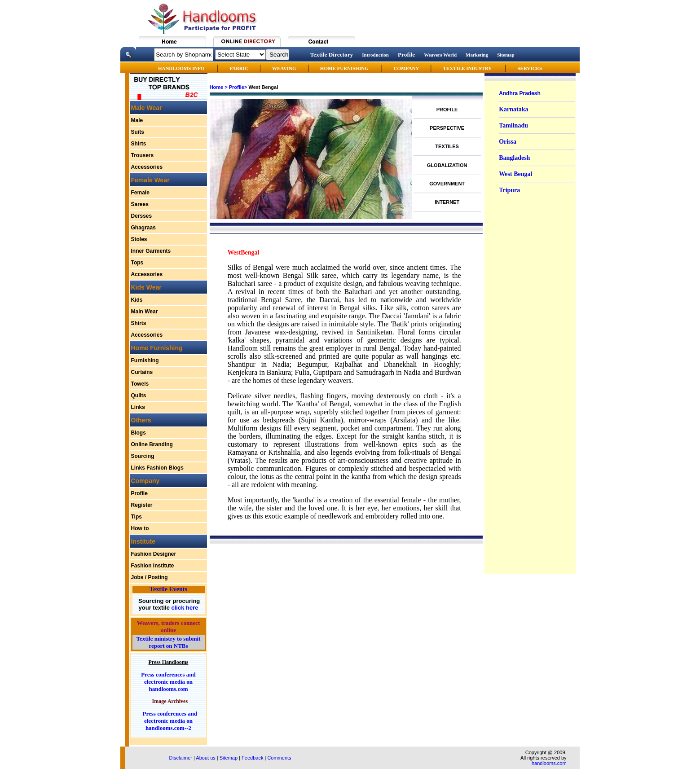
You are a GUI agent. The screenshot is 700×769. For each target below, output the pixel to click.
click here (184, 608)
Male (137, 120)
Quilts (139, 395)
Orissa (508, 142)
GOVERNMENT (447, 184)
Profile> (238, 87)
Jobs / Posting (150, 577)
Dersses (142, 216)
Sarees (140, 204)
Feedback (252, 758)
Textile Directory (331, 55)
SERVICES (530, 68)
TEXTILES (447, 146)
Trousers (143, 155)
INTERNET (447, 202)
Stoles (139, 239)
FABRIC (239, 68)
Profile (406, 55)
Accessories (147, 167)
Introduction (375, 55)
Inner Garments (151, 251)
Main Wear (145, 312)
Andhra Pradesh (520, 93)
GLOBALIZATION (447, 165)
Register (142, 505)
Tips (136, 517)
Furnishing (145, 360)
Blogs (139, 433)
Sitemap (506, 55)
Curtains (142, 372)
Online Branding (152, 444)
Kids (137, 300)
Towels (140, 384)
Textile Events (168, 589)
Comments (279, 758)
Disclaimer (181, 758)
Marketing (477, 55)
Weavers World (440, 55)
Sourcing (143, 456)
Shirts (139, 144)
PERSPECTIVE (447, 128)
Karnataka (513, 109)
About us (205, 758)
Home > (219, 87)
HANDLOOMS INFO (182, 68)
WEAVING (284, 68)
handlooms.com (549, 763)
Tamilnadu (513, 125)
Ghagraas (143, 228)
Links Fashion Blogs (157, 468)
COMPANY (407, 68)
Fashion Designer (154, 554)
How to (140, 528)
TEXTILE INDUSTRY (467, 68)
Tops (137, 263)
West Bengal (515, 174)
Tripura (509, 190)
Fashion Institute (153, 566)
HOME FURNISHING (345, 68)
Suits (138, 132)
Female (140, 193)
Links (138, 407)
